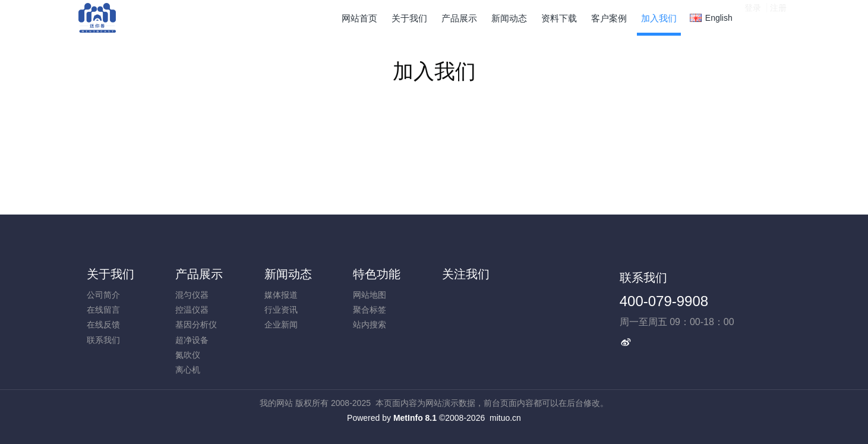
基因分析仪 (196, 325)
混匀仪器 (192, 295)
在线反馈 (103, 325)
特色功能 (377, 274)
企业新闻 (281, 325)
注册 (778, 17)
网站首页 (359, 18)
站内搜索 (370, 325)
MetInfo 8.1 (415, 418)
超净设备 (192, 340)
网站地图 (370, 295)
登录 (753, 17)
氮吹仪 (188, 355)
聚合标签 (370, 310)
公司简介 (103, 295)
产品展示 (199, 274)
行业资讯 (281, 310)
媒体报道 (281, 295)
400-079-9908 (664, 301)
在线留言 (103, 310)
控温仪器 (192, 310)
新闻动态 (288, 274)
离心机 (188, 370)
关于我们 (111, 274)
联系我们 (103, 340)
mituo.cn (505, 418)
